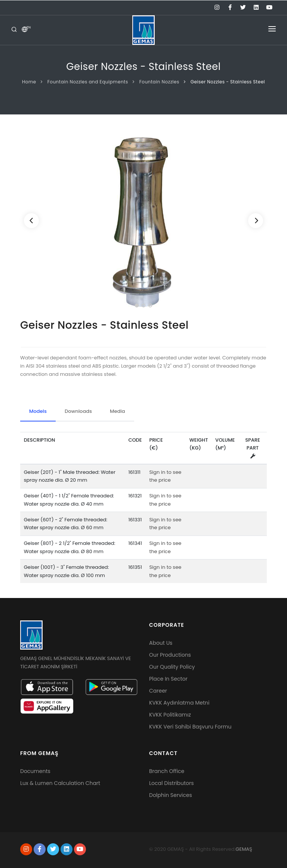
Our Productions (170, 655)
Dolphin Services (171, 795)
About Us (161, 643)
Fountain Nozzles (159, 82)
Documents (35, 771)
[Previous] (31, 221)
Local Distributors (172, 783)
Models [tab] (38, 411)
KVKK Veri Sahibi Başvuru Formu (190, 727)
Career (158, 691)
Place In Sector (168, 679)
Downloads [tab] (78, 411)
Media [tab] (118, 411)
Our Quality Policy (172, 667)
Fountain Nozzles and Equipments (88, 82)
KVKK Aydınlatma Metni (179, 703)
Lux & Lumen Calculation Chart (60, 783)
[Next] (256, 221)
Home (29, 82)
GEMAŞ (244, 849)
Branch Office (167, 771)
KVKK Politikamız (170, 715)
